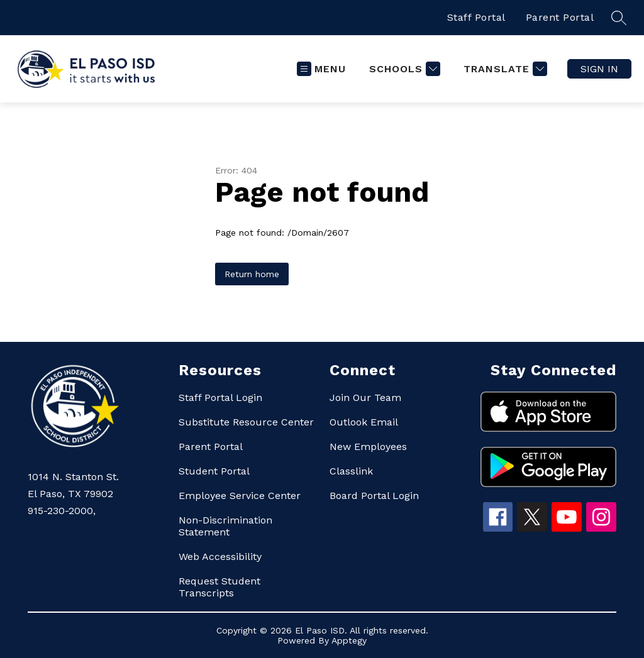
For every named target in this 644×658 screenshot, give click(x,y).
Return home (252, 274)
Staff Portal (476, 17)
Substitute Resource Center (246, 422)
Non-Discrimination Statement (225, 526)
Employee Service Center (240, 496)
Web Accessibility (220, 557)
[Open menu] (321, 69)
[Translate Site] (504, 69)
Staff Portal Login (220, 398)
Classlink (351, 471)
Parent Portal (560, 17)
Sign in (599, 69)
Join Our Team (365, 398)
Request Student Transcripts (219, 587)
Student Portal (214, 471)
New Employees (368, 447)
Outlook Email (364, 422)
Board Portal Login (374, 496)
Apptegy (349, 640)
